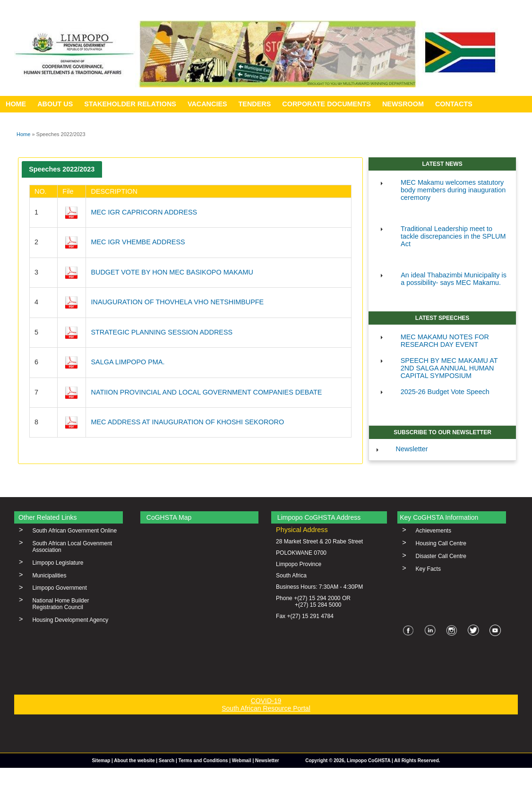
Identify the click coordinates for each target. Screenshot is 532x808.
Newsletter (412, 449)
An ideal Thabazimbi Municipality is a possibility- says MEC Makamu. (454, 279)
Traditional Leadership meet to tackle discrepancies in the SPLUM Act (453, 236)
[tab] (62, 169)
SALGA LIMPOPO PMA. (128, 362)
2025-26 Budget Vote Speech (445, 392)
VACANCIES (207, 104)
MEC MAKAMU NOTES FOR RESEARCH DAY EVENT (445, 341)
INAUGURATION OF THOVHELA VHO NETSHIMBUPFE (177, 302)
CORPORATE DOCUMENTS (326, 104)
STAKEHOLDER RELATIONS (130, 104)
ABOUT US (55, 104)
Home (23, 134)
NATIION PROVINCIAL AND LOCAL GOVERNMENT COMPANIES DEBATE (206, 392)
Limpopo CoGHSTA (369, 761)
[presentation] (62, 169)
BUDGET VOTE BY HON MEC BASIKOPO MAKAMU (172, 272)
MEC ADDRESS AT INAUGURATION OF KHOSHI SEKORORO (187, 422)
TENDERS (255, 104)
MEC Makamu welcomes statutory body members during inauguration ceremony (453, 190)
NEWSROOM (403, 104)
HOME (16, 104)
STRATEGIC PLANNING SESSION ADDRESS (162, 332)
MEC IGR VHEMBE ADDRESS (138, 242)
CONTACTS (454, 104)
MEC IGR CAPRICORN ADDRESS (144, 212)
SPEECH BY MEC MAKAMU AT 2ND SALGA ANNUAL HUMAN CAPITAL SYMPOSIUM (449, 368)
